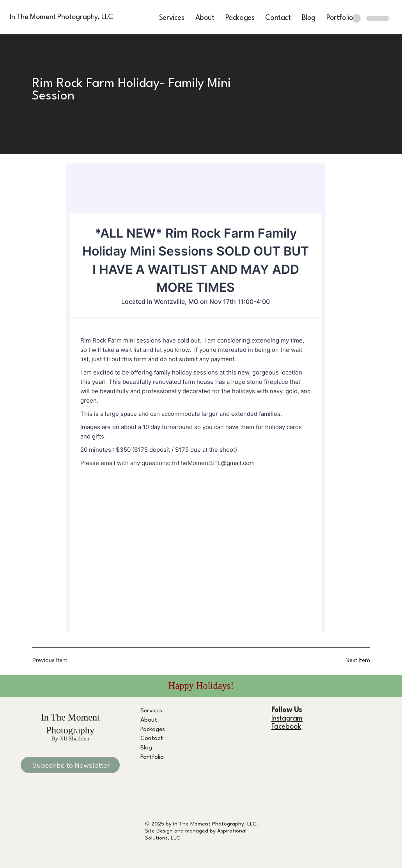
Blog (146, 748)
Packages (153, 730)
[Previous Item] (55, 660)
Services (151, 711)
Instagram (287, 719)
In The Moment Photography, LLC (61, 17)
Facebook (286, 727)
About (149, 720)
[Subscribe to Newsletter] (70, 765)
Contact (152, 738)
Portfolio (152, 757)
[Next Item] (346, 660)
